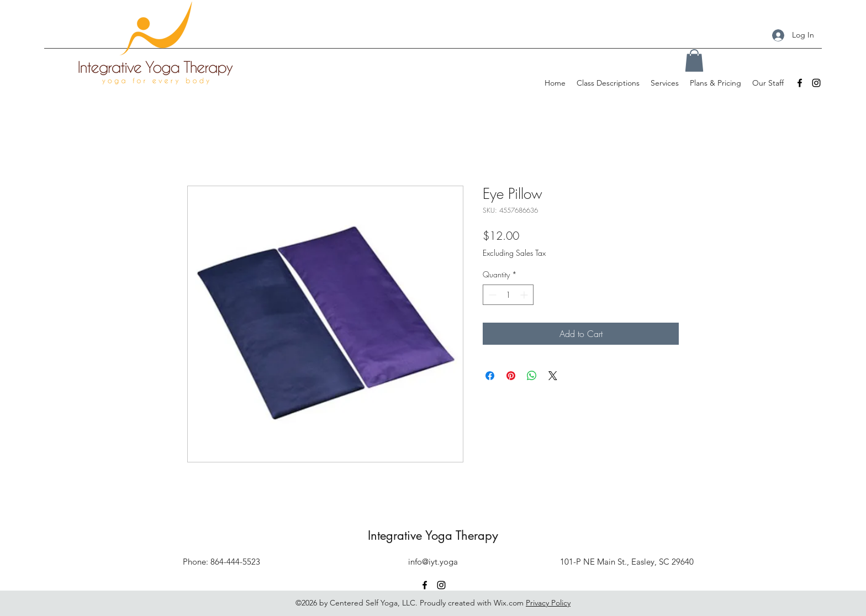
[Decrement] (491, 295)
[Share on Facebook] (490, 376)
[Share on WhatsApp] (532, 376)
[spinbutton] (508, 295)
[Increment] (525, 295)
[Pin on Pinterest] (511, 376)
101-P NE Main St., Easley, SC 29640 (627, 562)
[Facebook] (800, 83)
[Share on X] (553, 376)
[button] (694, 60)
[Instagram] (816, 83)
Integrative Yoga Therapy (433, 535)
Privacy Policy (548, 603)
